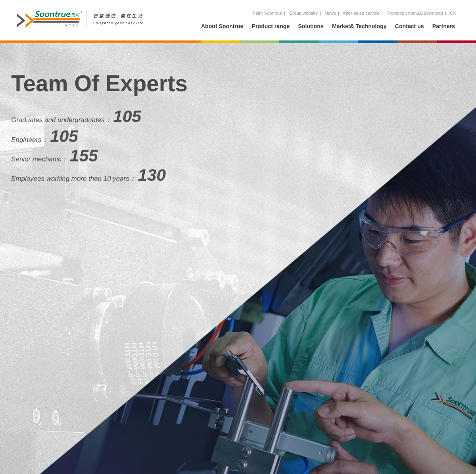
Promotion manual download (415, 13)
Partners (444, 26)
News (330, 13)
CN (453, 13)
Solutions (311, 26)
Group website (304, 13)
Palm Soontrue (268, 13)
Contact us (410, 26)
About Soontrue (222, 26)
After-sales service (361, 13)
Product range (271, 26)
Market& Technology (359, 26)
